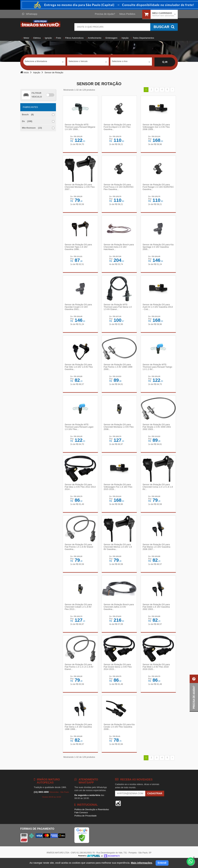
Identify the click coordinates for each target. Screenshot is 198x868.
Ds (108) (27, 121)
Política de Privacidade (85, 821)
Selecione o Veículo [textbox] (78, 62)
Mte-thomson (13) (32, 128)
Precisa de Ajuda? (105, 14)
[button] (194, 693)
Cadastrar (155, 799)
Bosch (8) (28, 115)
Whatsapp (30, 14)
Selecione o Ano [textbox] (120, 62)
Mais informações (141, 863)
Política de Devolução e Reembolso (92, 815)
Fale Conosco (81, 818)
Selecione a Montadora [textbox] (36, 62)
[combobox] (44, 62)
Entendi (162, 863)
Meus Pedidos (127, 14)
